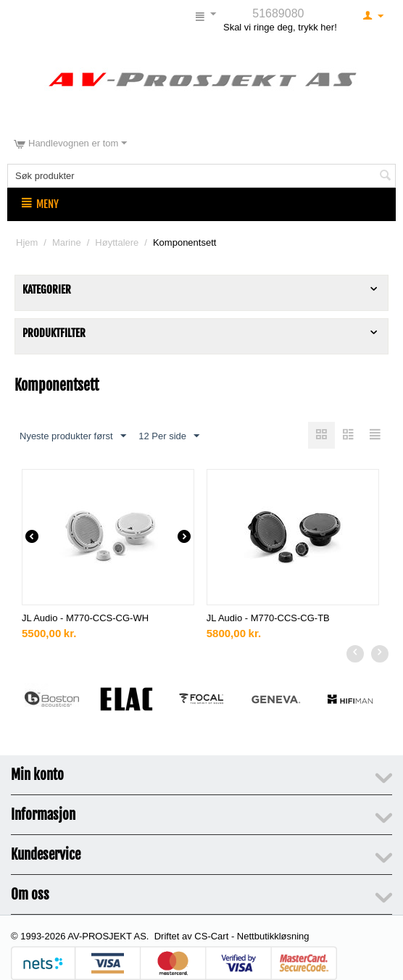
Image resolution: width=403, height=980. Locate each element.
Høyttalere (117, 242)
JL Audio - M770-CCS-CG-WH (85, 618)
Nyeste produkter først (73, 436)
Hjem (27, 242)
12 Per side (169, 436)
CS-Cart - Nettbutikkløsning (252, 936)
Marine (67, 242)
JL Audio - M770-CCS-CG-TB (268, 618)
